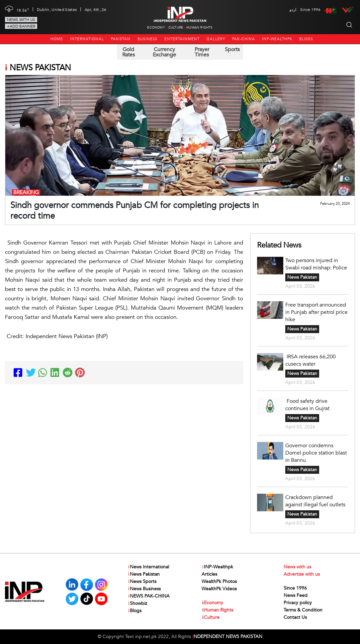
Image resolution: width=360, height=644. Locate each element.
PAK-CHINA (244, 39)
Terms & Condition (303, 610)
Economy (156, 28)
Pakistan (121, 39)
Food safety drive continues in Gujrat (307, 405)
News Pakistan (302, 277)
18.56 (23, 10)
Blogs (306, 39)
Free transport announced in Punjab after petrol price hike (316, 312)
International (87, 39)
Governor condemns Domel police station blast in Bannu (316, 453)
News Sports (142, 582)
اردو (293, 10)
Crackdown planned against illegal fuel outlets (315, 501)
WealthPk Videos (219, 589)
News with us (21, 20)
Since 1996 (295, 588)
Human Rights (199, 28)
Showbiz (137, 604)
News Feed (296, 595)
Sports (232, 49)
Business (147, 39)
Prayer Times (202, 52)
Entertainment (182, 39)
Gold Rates (129, 52)
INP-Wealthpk (277, 39)
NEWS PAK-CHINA (149, 596)
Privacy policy (298, 603)
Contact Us (295, 617)
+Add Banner (21, 26)
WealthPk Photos (219, 581)
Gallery (216, 39)
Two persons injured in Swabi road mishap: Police (316, 264)
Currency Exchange (164, 52)
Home (57, 39)
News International (148, 567)
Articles (209, 574)
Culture (176, 28)
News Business (144, 589)
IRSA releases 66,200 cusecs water (311, 360)
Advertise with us (302, 574)
